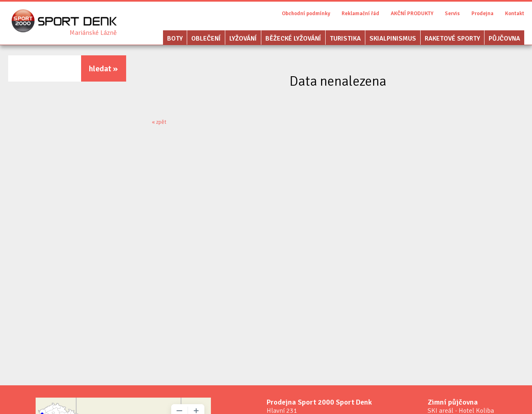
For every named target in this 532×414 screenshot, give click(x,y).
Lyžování (243, 39)
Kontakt (515, 14)
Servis (452, 14)
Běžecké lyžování (293, 39)
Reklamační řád (360, 14)
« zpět (159, 122)
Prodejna (482, 14)
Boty (175, 39)
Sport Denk (93, 33)
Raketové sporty (452, 39)
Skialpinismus (393, 39)
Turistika (345, 39)
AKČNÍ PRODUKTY (412, 14)
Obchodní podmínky (306, 14)
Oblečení (206, 39)
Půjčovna (504, 39)
